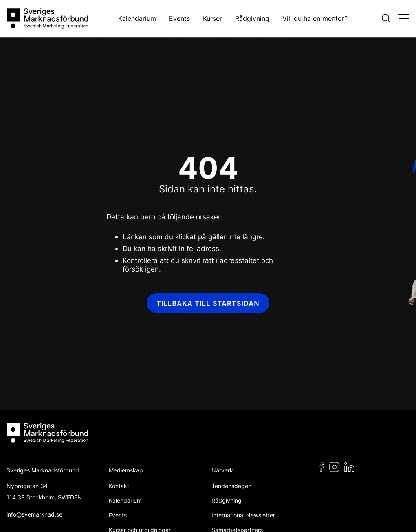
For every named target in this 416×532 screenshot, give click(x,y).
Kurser (212, 18)
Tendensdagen (231, 486)
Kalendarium (137, 18)
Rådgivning (252, 18)
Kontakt (119, 486)
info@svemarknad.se (34, 514)
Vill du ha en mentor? (315, 18)
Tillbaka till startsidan (208, 303)
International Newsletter (243, 515)
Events (179, 18)
